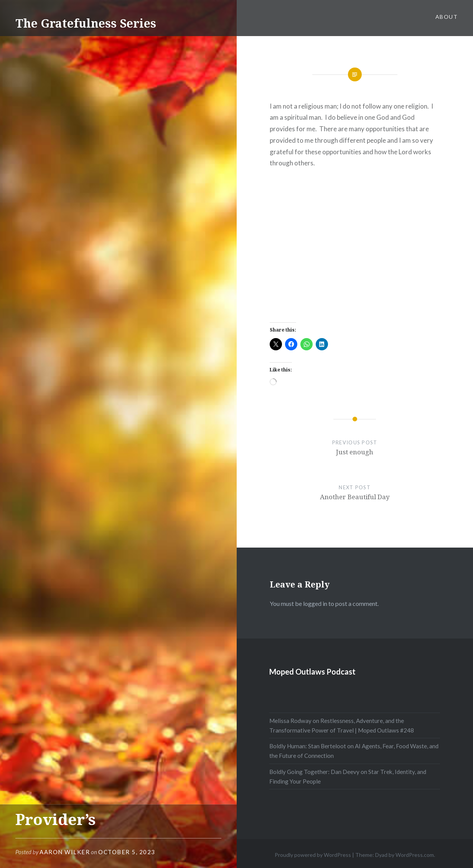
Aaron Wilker (65, 852)
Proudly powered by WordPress (313, 855)
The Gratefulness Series (86, 23)
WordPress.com (415, 855)
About (447, 17)
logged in (315, 603)
